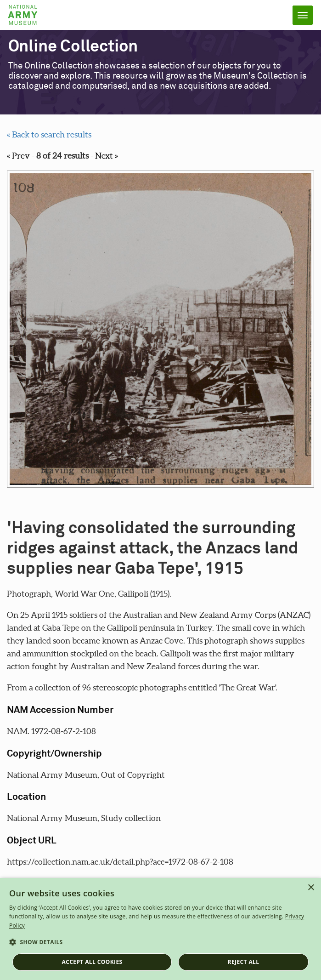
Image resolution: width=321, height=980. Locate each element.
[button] (160, 942)
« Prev (18, 156)
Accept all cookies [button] (92, 962)
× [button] (311, 888)
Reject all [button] (244, 962)
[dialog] (160, 929)
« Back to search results (49, 134)
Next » (107, 156)
